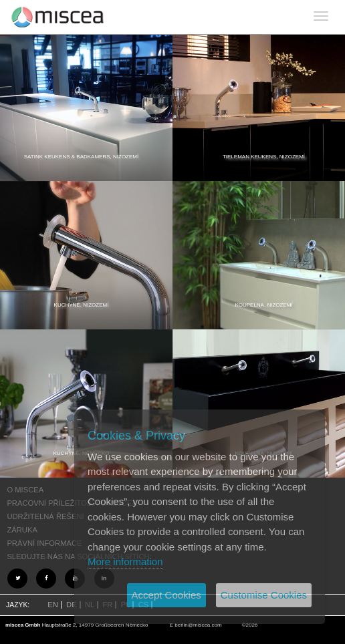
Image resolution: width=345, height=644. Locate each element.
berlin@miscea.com (198, 625)
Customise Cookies (264, 595)
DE (72, 605)
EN (53, 605)
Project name (58, 17)
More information (125, 561)
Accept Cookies (166, 595)
